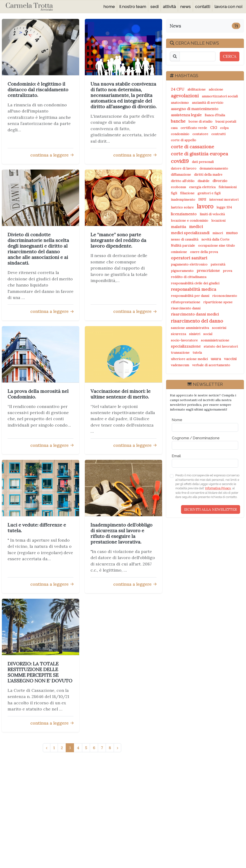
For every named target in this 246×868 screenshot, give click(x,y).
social (208, 334)
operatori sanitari (189, 258)
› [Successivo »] (117, 748)
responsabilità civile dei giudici (195, 283)
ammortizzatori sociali (220, 96)
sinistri (195, 334)
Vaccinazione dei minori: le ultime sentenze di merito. (121, 394)
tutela (197, 353)
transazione (180, 353)
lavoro (205, 206)
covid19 (180, 161)
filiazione (187, 193)
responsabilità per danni (190, 296)
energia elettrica (202, 187)
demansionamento (214, 168)
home (109, 6)
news (185, 6)
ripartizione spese (218, 302)
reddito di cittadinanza (189, 277)
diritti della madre (208, 174)
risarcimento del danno (197, 321)
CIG (214, 128)
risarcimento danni (186, 308)
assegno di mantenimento (195, 109)
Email (176, 456)
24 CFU (178, 89)
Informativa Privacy (218, 488)
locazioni (218, 220)
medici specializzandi (190, 233)
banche (178, 121)
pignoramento (182, 271)
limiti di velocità (212, 214)
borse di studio (201, 121)
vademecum (180, 365)
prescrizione (208, 270)
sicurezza (178, 334)
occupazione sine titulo (216, 245)
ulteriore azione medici (189, 359)
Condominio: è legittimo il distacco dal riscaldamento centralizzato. (38, 89)
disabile (203, 181)
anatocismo (180, 103)
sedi (154, 6)
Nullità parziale (183, 245)
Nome (177, 420)
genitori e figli (209, 193)
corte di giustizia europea (199, 154)
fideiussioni (228, 187)
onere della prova (204, 252)
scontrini (219, 328)
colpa (224, 128)
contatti (203, 6)
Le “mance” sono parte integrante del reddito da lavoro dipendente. (118, 240)
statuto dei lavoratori (221, 346)
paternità (218, 264)
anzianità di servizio (208, 103)
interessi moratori (224, 199)
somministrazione (215, 340)
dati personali (203, 162)
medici (196, 226)
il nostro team (133, 6)
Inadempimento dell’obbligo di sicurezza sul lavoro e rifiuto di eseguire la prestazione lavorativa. (121, 533)
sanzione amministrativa (190, 328)
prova (227, 271)
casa (174, 128)
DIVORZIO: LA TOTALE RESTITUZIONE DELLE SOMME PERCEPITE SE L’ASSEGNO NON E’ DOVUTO (40, 672)
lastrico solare (182, 207)
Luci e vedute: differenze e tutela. (37, 528)
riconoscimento (225, 296)
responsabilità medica (194, 289)
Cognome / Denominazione (196, 438)
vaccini (230, 359)
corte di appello (183, 140)
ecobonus (178, 187)
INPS (202, 199)
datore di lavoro (184, 168)
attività (169, 6)
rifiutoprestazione (186, 302)
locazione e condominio (190, 220)
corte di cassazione (192, 147)
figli (174, 193)
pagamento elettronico (189, 264)
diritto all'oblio (183, 181)
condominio (180, 134)
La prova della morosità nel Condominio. (38, 394)
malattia (178, 227)
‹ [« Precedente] (47, 748)
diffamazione (181, 174)
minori (218, 233)
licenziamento (184, 214)
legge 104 (224, 207)
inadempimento (183, 199)
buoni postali (226, 121)
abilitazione (196, 89)
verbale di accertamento (211, 365)
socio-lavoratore (184, 340)
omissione (179, 252)
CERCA (230, 56)
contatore (200, 134)
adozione (216, 89)
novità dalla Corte (215, 239)
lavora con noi (228, 6)
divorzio (220, 181)
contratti (218, 134)
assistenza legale (186, 115)
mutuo (232, 233)
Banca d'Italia (215, 115)
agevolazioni (185, 96)
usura (216, 359)
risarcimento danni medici (195, 314)
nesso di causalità (185, 239)
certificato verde (194, 128)
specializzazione (186, 346)
